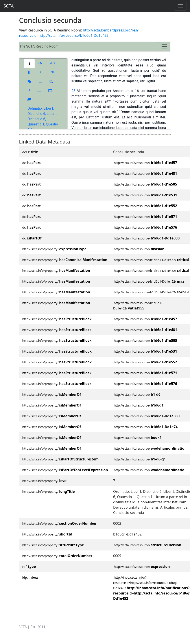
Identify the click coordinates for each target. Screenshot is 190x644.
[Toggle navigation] (180, 6)
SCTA (9, 6)
